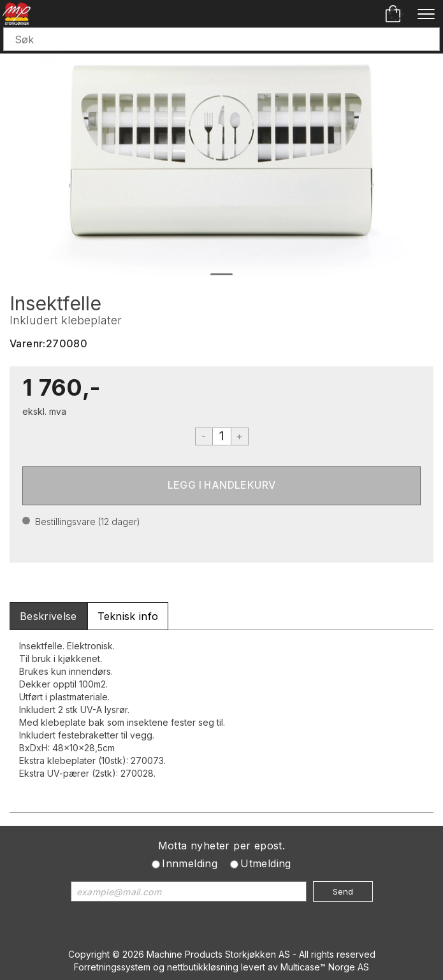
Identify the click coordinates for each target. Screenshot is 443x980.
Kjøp (221, 486)
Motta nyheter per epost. (222, 846)
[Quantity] (222, 436)
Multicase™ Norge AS (325, 967)
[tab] (48, 616)
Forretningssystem (112, 967)
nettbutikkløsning (203, 967)
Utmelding (266, 863)
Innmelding (190, 863)
